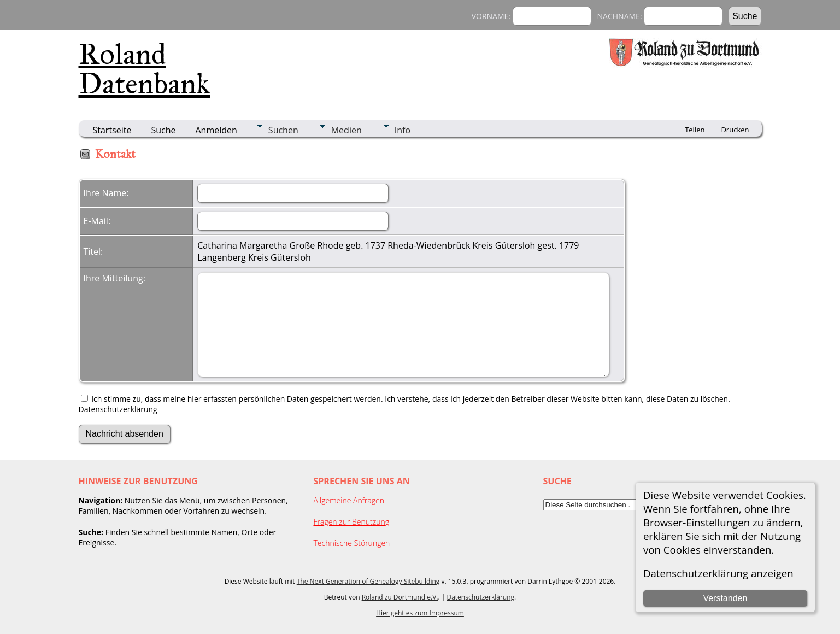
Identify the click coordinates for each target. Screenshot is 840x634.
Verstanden (725, 598)
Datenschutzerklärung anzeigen (718, 573)
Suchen (283, 130)
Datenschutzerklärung (118, 409)
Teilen (695, 130)
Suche (163, 130)
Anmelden (216, 130)
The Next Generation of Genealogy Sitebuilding (368, 581)
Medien (346, 130)
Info (403, 130)
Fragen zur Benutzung (352, 522)
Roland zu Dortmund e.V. (400, 597)
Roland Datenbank (145, 69)
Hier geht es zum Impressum (420, 613)
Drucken (735, 130)
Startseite (112, 130)
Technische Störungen (352, 543)
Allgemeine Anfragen (349, 500)
